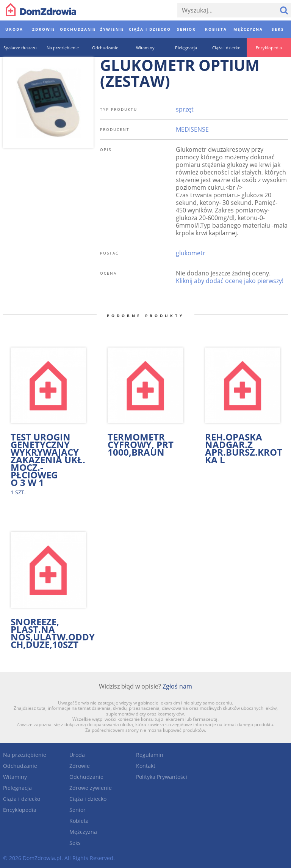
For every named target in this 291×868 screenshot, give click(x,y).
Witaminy (15, 777)
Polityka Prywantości (162, 777)
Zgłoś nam (177, 686)
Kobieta (79, 821)
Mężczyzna (83, 832)
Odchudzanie (20, 766)
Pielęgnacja (17, 788)
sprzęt (185, 109)
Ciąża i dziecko (22, 799)
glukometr (191, 253)
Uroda (77, 755)
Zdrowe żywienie (91, 788)
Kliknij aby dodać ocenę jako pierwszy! (230, 281)
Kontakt (146, 766)
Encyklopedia (20, 810)
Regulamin (150, 755)
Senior (77, 810)
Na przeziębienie (25, 755)
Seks (75, 843)
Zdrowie (80, 766)
